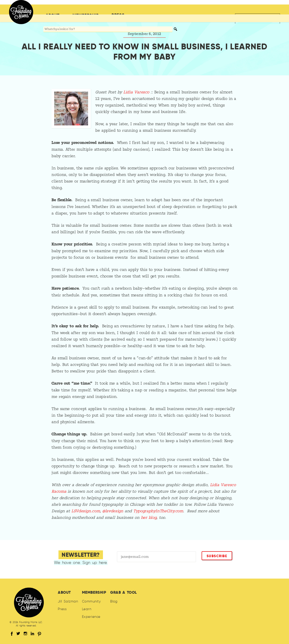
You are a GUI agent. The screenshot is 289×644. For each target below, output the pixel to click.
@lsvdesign (113, 511)
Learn (87, 609)
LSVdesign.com (86, 511)
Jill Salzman (68, 601)
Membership (86, 10)
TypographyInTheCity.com (158, 511)
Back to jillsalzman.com (255, 9)
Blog (114, 601)
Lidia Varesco (136, 92)
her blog (149, 518)
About (53, 10)
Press (118, 10)
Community (91, 601)
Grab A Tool (124, 592)
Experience (91, 617)
